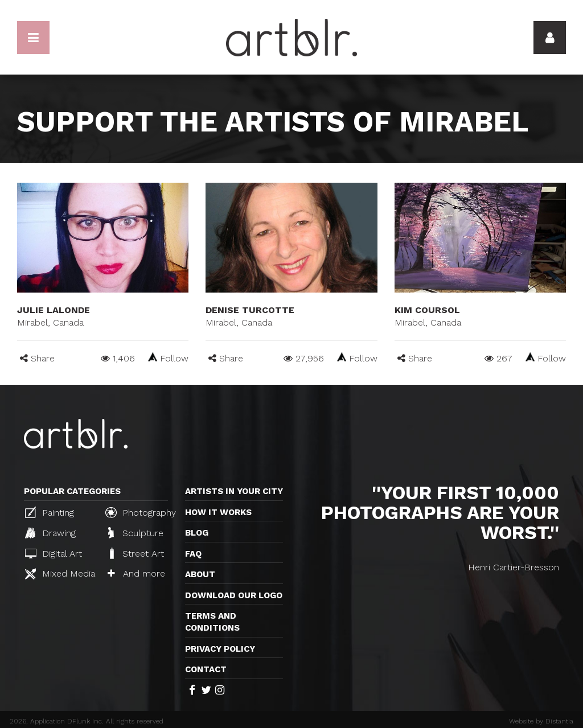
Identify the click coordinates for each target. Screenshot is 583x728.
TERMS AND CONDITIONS (212, 622)
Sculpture (136, 533)
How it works (218, 512)
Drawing (50, 533)
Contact (206, 669)
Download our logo (234, 595)
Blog (197, 533)
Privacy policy (220, 649)
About (200, 574)
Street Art (136, 553)
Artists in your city (234, 491)
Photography (141, 512)
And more (136, 573)
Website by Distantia (541, 721)
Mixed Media (60, 574)
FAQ (193, 554)
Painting (50, 512)
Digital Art (54, 554)
